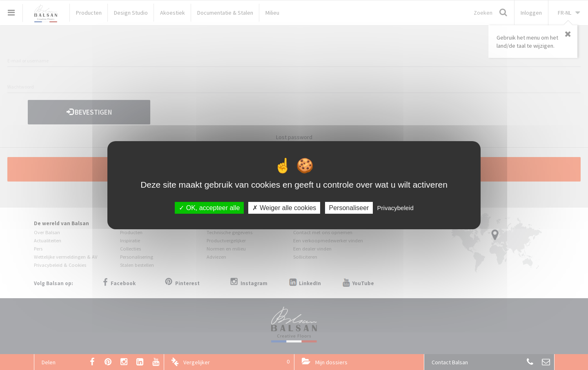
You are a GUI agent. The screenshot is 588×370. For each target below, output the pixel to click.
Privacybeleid (395, 207)
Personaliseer (349, 207)
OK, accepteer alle (209, 207)
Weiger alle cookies (284, 207)
